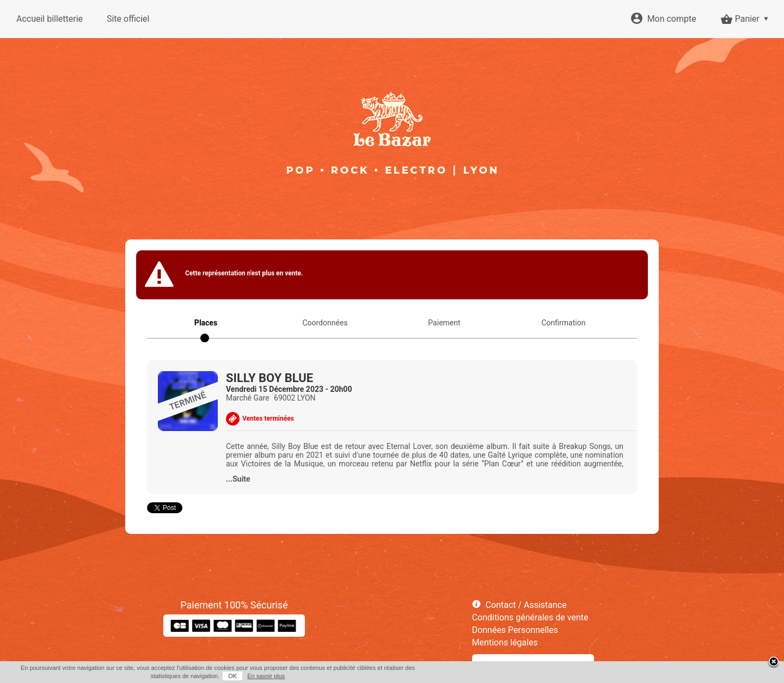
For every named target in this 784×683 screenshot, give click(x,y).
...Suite (238, 479)
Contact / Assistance (526, 605)
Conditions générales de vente (530, 617)
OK (232, 676)
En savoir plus (266, 676)
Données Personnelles (515, 630)
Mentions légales (505, 642)
